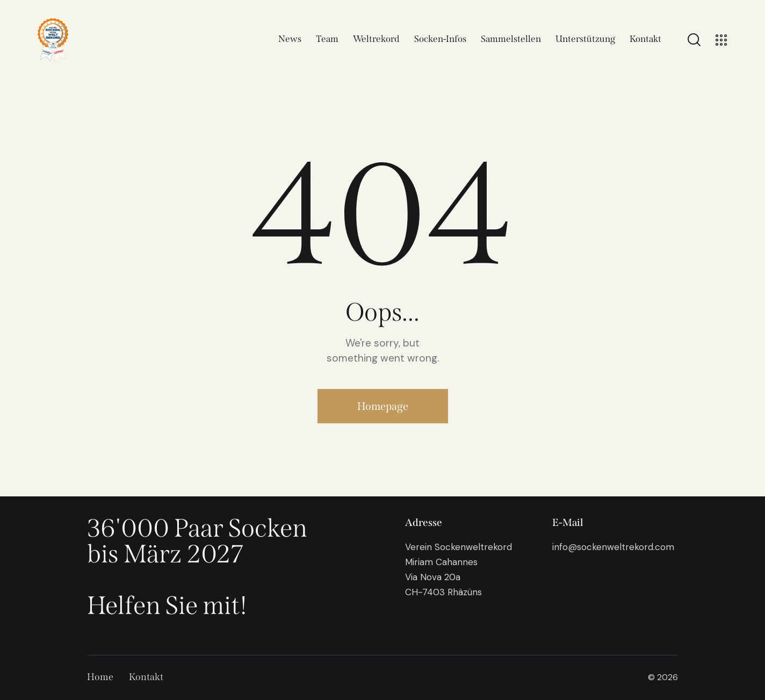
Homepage (383, 406)
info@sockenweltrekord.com (613, 547)
